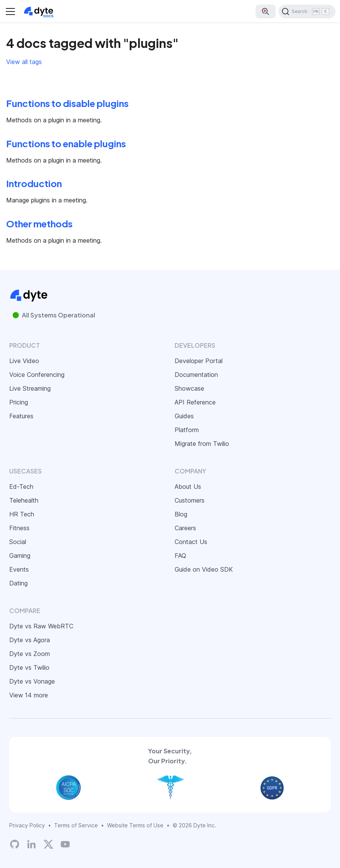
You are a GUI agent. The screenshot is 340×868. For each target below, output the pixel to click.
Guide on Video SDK (204, 569)
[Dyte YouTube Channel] (65, 844)
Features (21, 416)
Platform (187, 430)
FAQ (180, 556)
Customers (190, 500)
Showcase (189, 388)
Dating (18, 583)
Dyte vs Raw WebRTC (41, 626)
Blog (181, 514)
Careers (185, 528)
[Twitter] (48, 844)
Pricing (19, 402)
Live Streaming (30, 388)
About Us (188, 487)
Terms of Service (76, 825)
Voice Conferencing (37, 375)
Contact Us (191, 542)
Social (18, 542)
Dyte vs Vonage (32, 681)
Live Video (24, 361)
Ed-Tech (21, 487)
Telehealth (24, 500)
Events (19, 569)
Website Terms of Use (135, 825)
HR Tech (22, 514)
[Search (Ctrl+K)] (307, 12)
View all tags (24, 62)
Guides (184, 416)
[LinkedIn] (31, 844)
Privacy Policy (27, 825)
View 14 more (29, 695)
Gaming (20, 556)
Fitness (19, 528)
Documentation (196, 375)
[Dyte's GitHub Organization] (15, 844)
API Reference (195, 402)
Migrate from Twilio (202, 444)
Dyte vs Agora (30, 640)
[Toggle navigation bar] (10, 12)
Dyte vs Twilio (29, 667)
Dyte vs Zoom (30, 654)
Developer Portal (199, 361)
